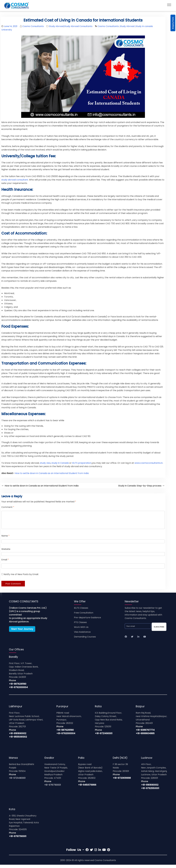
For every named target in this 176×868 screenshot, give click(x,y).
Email (5, 563)
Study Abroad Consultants (78, 26)
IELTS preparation (82, 463)
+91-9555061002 (18, 740)
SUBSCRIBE (159, 630)
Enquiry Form (173, 23)
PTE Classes (80, 626)
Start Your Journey (22, 632)
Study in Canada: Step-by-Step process (141, 486)
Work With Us (81, 630)
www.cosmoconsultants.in (149, 463)
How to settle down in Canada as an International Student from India (52, 473)
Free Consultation (84, 616)
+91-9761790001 (53, 788)
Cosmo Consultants (33, 26)
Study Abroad (56, 26)
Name (5, 539)
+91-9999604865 (145, 737)
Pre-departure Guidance (87, 621)
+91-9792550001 (150, 792)
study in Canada (60, 463)
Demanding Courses (85, 640)
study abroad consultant (15, 180)
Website (6, 552)
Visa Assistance (82, 635)
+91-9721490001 (104, 737)
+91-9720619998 (122, 781)
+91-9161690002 (18, 737)
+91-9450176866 (87, 788)
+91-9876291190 (18, 687)
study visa (45, 463)
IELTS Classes (81, 611)
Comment (8, 507)
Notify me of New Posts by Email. (21, 578)
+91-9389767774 (145, 733)
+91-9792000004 (18, 691)
